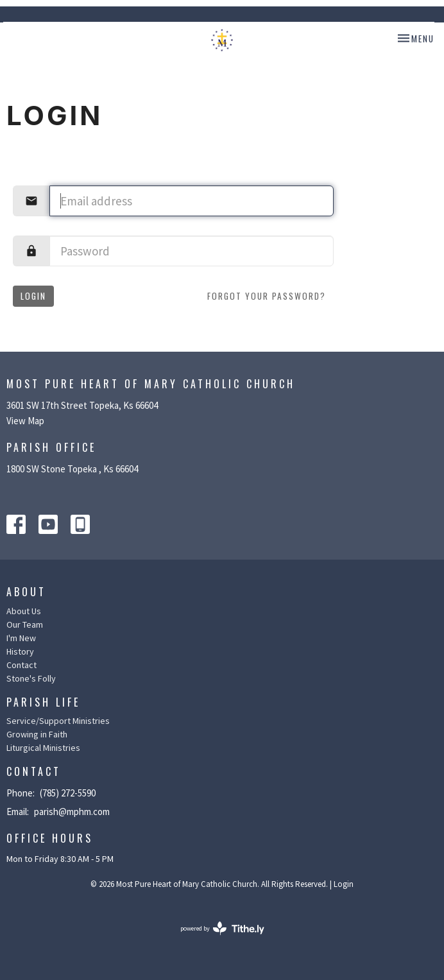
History (20, 651)
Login (33, 296)
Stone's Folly (31, 678)
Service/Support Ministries (58, 721)
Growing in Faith (37, 734)
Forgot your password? (267, 296)
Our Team (25, 624)
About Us (24, 611)
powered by (222, 928)
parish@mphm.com (72, 812)
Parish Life (43, 702)
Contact (21, 665)
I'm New (21, 638)
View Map (25, 421)
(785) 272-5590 (68, 793)
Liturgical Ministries (43, 748)
